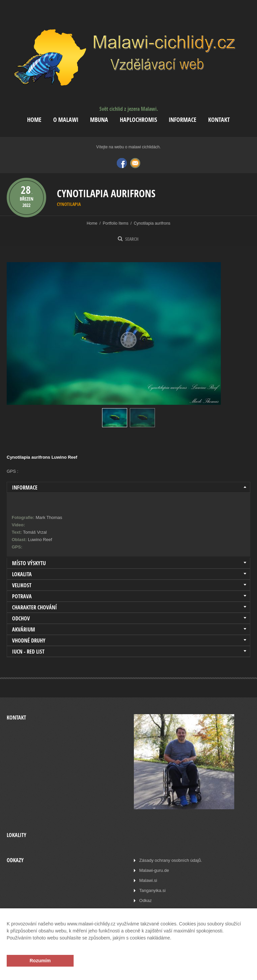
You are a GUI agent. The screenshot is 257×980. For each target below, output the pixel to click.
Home (34, 120)
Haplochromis (138, 120)
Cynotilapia (69, 204)
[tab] (128, 487)
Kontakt (219, 120)
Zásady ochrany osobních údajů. (171, 860)
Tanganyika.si (152, 890)
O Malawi (66, 120)
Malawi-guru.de (154, 870)
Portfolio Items (116, 223)
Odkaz (146, 900)
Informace (183, 120)
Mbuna (99, 120)
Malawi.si (148, 880)
